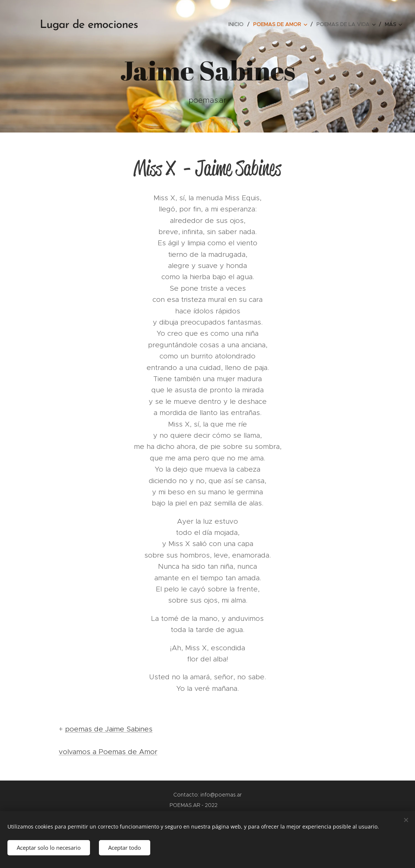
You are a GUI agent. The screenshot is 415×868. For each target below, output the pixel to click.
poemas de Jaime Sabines (109, 729)
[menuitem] (238, 24)
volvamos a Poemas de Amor (108, 752)
